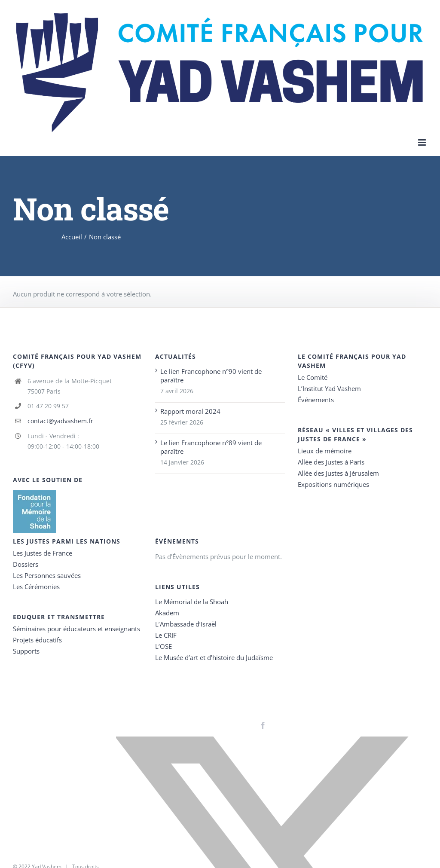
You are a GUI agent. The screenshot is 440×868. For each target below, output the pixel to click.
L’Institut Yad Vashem (329, 388)
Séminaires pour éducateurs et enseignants (76, 629)
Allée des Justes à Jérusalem (338, 473)
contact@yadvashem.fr (60, 421)
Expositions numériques (333, 484)
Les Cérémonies (36, 587)
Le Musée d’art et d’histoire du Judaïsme (214, 657)
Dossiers (26, 564)
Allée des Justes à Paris (331, 462)
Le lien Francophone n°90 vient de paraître (211, 376)
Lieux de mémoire (325, 451)
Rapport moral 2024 (190, 411)
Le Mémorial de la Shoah (192, 602)
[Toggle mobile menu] (423, 142)
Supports (26, 651)
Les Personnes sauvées (47, 575)
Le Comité (313, 377)
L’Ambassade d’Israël (186, 624)
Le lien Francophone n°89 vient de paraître (211, 447)
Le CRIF (166, 635)
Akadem (167, 613)
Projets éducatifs (37, 640)
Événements (316, 400)
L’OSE (163, 646)
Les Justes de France (43, 553)
